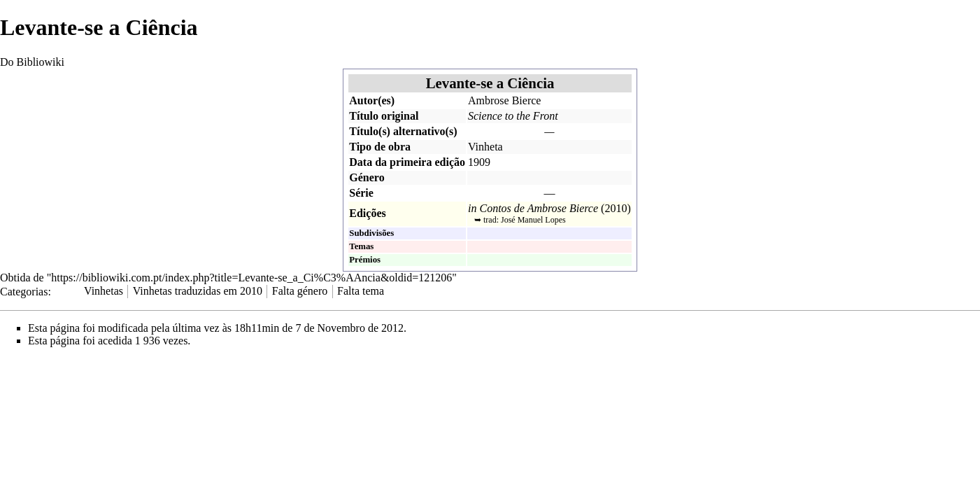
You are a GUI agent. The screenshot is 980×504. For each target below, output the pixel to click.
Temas (361, 246)
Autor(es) (372, 100)
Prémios (365, 260)
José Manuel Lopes (533, 220)
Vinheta (485, 147)
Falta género (300, 291)
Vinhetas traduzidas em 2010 (198, 291)
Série (361, 193)
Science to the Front (513, 116)
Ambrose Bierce (504, 100)
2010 (616, 208)
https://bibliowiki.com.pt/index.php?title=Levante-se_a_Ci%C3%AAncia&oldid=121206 (251, 278)
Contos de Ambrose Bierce (539, 208)
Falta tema (361, 291)
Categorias (24, 291)
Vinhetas (104, 291)
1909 (479, 162)
